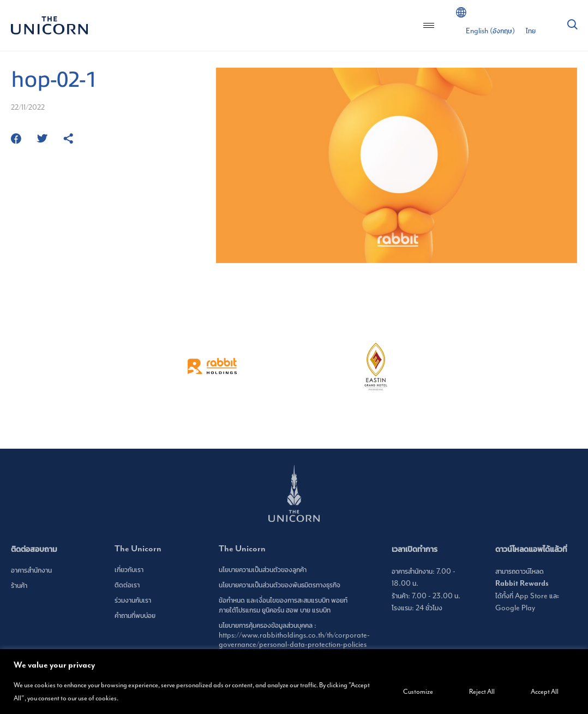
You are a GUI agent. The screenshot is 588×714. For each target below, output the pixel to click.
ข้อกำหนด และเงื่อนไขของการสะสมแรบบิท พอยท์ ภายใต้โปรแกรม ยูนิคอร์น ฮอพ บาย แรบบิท (283, 605)
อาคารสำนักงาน (31, 570)
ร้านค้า (19, 585)
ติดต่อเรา (127, 585)
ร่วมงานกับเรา (133, 600)
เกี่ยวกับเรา (129, 570)
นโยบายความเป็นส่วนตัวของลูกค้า (263, 570)
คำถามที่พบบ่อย (135, 615)
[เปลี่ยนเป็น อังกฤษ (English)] (490, 31)
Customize (418, 692)
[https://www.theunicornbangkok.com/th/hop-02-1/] (68, 139)
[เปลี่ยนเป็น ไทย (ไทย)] (531, 31)
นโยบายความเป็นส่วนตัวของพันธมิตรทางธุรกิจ (280, 585)
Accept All (545, 692)
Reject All (482, 692)
